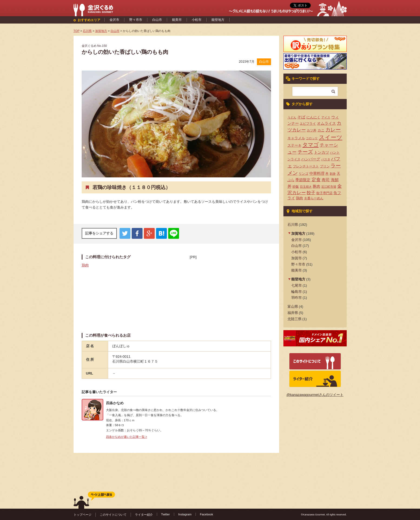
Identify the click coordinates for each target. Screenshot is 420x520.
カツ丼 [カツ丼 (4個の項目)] (312, 130)
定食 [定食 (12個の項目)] (316, 180)
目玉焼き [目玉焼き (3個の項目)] (306, 187)
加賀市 (297, 258)
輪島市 (297, 292)
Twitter (166, 514)
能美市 (177, 20)
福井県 (293, 313)
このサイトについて (113, 515)
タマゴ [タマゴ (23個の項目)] (310, 145)
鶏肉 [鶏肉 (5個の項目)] (299, 198)
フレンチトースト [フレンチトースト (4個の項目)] (306, 166)
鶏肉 (85, 265)
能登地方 (218, 20)
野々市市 (136, 20)
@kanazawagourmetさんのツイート (315, 395)
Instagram (185, 514)
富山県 (293, 307)
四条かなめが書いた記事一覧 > (127, 437)
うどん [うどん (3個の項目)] (292, 117)
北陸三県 (295, 319)
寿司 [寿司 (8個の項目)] (326, 180)
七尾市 (297, 285)
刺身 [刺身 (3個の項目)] (333, 174)
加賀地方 (298, 233)
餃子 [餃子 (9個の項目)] (311, 193)
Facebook (206, 514)
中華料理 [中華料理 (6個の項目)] (317, 173)
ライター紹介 (144, 515)
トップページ (82, 515)
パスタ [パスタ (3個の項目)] (326, 159)
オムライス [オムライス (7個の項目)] (326, 123)
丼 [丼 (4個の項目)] (327, 174)
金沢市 (114, 20)
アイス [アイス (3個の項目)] (326, 117)
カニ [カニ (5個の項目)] (321, 130)
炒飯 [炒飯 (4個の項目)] (296, 187)
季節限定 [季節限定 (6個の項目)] (303, 180)
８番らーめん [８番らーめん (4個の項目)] (314, 198)
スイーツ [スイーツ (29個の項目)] (331, 137)
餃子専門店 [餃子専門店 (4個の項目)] (325, 193)
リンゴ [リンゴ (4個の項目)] (303, 174)
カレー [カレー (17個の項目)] (333, 130)
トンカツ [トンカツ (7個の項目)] (322, 152)
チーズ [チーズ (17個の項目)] (305, 152)
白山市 (157, 20)
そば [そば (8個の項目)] (301, 117)
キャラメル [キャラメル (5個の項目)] (296, 138)
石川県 (293, 225)
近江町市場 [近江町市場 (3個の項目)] (329, 187)
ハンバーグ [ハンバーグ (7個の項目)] (311, 159)
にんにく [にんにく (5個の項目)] (313, 117)
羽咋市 (297, 298)
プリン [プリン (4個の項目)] (325, 166)
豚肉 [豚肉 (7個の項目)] (316, 186)
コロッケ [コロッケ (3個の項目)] (312, 138)
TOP (77, 31)
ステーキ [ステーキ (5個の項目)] (295, 145)
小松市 (197, 20)
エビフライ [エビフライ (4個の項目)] (308, 124)
